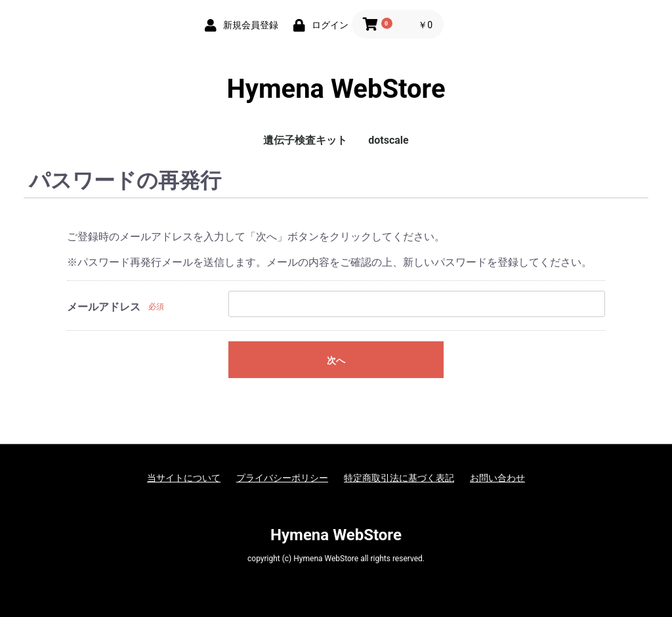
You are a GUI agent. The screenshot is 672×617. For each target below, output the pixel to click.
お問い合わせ (497, 478)
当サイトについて (184, 478)
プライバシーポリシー (282, 478)
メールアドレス (104, 307)
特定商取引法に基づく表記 (399, 478)
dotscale (388, 140)
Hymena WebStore (336, 89)
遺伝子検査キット (305, 140)
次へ (336, 360)
